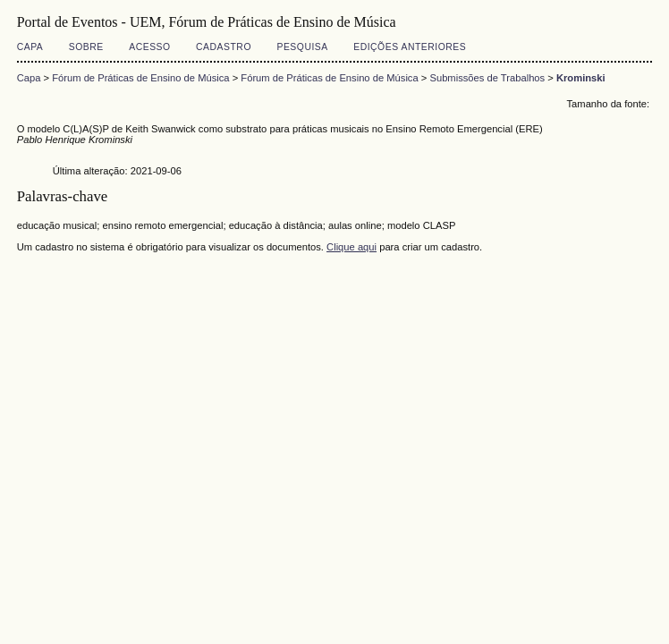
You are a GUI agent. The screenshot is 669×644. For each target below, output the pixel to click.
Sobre (86, 47)
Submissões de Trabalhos (487, 78)
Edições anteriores (410, 47)
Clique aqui (351, 247)
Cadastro (224, 47)
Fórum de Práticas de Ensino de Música (140, 78)
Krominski (581, 78)
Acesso (149, 47)
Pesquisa (302, 47)
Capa (30, 47)
